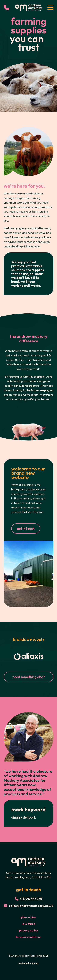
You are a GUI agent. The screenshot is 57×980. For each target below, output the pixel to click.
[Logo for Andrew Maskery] (29, 7)
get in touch (26, 529)
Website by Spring (28, 963)
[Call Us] (6, 7)
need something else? (29, 677)
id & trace (28, 924)
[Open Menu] (50, 7)
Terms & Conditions (28, 937)
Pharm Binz (28, 917)
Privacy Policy (29, 930)
